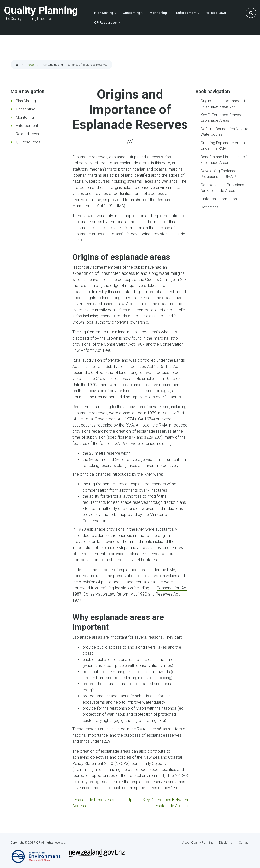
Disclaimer (226, 843)
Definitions (210, 207)
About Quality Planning (198, 843)
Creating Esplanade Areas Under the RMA (223, 146)
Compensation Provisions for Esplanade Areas (222, 188)
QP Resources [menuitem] (105, 22)
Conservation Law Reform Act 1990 (115, 594)
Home (17, 65)
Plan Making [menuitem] (104, 13)
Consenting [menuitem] (131, 13)
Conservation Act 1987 (124, 344)
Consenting (26, 109)
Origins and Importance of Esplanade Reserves (223, 104)
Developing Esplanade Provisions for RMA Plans (222, 174)
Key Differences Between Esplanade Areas (223, 118)
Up (130, 800)
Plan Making (26, 101)
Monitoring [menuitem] (158, 13)
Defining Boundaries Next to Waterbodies (224, 132)
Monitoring (25, 117)
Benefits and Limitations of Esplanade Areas (223, 160)
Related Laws (27, 134)
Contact (244, 843)
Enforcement (27, 126)
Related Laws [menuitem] (216, 13)
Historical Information (219, 199)
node (30, 65)
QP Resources (28, 142)
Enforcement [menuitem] (186, 13)
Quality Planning (41, 11)
